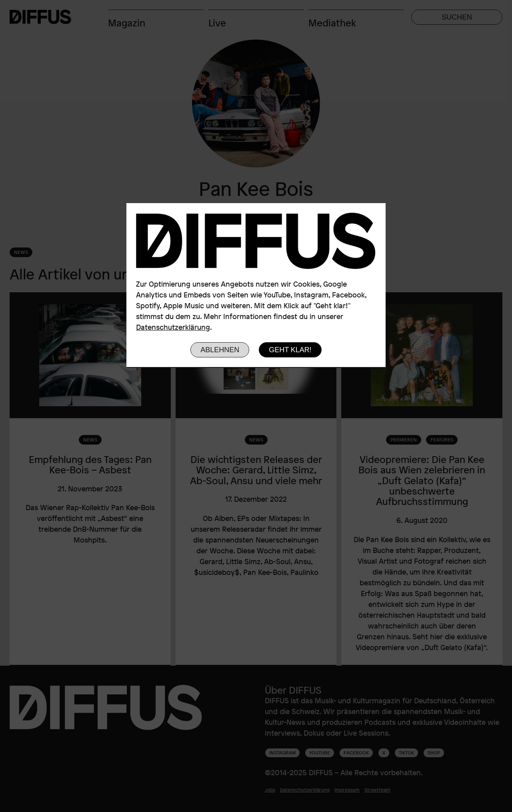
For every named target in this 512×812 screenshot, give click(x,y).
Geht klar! (290, 350)
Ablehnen (220, 350)
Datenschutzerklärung (173, 327)
